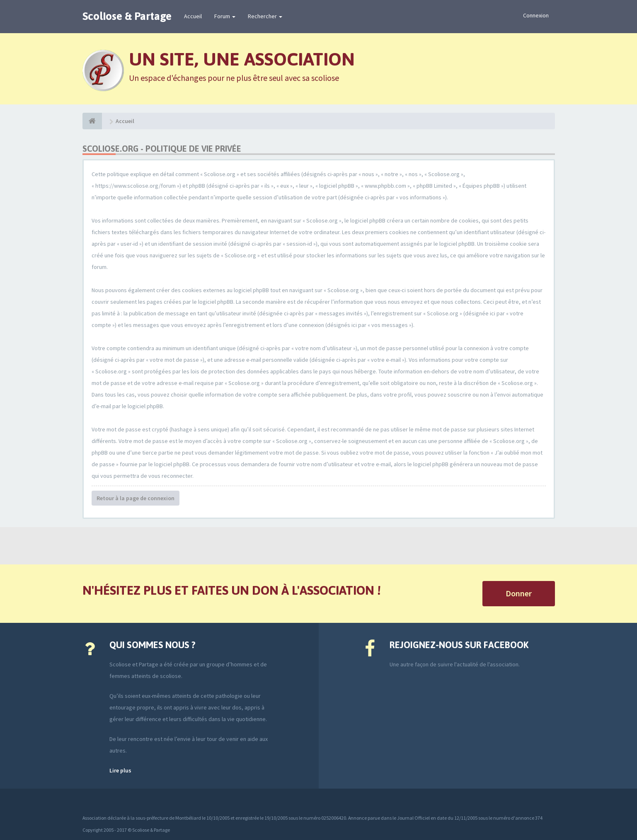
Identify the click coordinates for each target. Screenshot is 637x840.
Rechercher (265, 16)
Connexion (536, 15)
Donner (519, 593)
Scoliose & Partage (127, 16)
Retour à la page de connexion (136, 498)
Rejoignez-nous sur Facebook (459, 645)
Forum (225, 16)
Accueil (193, 16)
